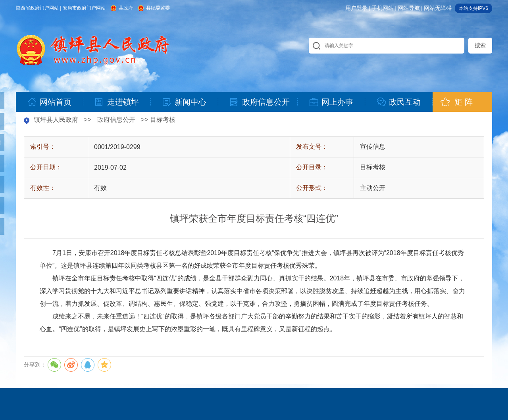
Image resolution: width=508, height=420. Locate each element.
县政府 (126, 8)
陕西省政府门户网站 (37, 8)
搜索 (480, 45)
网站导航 (409, 8)
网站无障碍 (438, 8)
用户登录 (356, 8)
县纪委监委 (158, 8)
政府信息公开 (116, 120)
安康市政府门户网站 (84, 8)
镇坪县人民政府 (56, 120)
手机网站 (383, 8)
